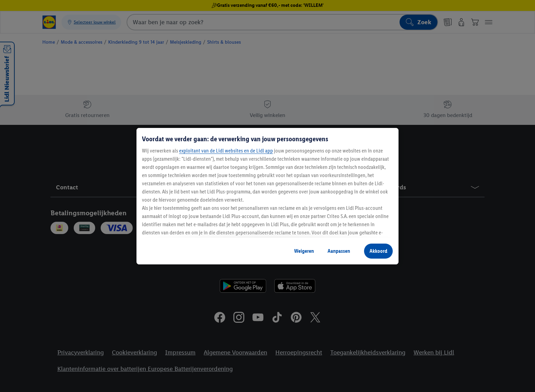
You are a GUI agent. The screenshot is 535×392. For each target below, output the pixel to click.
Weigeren (304, 251)
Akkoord (378, 251)
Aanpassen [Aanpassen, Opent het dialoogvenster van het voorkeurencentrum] (339, 251)
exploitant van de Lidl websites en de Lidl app (226, 151)
